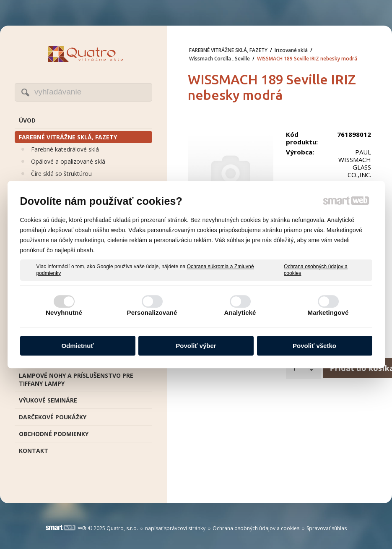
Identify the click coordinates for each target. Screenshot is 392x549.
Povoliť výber (196, 346)
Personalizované (152, 312)
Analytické (240, 312)
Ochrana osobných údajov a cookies (316, 270)
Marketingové (328, 312)
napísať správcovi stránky (175, 528)
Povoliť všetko (314, 346)
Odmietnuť (77, 346)
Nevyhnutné (64, 312)
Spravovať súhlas (327, 528)
